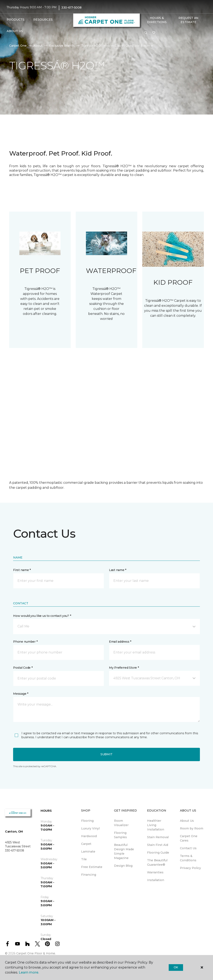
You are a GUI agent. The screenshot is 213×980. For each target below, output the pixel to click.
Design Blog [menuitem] (123, 866)
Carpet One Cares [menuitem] (189, 838)
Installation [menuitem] (156, 880)
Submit (106, 754)
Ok (176, 967)
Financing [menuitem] (89, 875)
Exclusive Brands (62, 46)
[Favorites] (154, 33)
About (38, 46)
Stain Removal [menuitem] (158, 837)
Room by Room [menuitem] (192, 828)
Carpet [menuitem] (86, 844)
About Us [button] (15, 31)
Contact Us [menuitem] (188, 848)
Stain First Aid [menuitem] (158, 845)
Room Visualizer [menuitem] (121, 823)
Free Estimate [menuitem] (92, 867)
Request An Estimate (188, 20)
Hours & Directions (157, 20)
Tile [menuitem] (84, 859)
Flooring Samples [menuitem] (120, 835)
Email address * (120, 642)
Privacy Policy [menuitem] (190, 868)
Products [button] (16, 20)
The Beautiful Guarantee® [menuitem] (157, 862)
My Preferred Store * (124, 668)
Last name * (118, 570)
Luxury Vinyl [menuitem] (90, 828)
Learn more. (29, 972)
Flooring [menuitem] (87, 821)
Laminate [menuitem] (88, 852)
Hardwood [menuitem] (89, 836)
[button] (146, 33)
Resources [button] (43, 20)
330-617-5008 (71, 7)
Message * (21, 694)
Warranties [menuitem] (155, 872)
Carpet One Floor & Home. (36, 953)
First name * (22, 570)
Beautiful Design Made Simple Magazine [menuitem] (124, 851)
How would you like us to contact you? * (42, 616)
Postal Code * (23, 668)
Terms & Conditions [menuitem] (188, 858)
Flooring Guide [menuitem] (158, 853)
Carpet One (18, 46)
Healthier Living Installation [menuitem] (156, 825)
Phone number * (25, 642)
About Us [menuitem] (187, 821)
